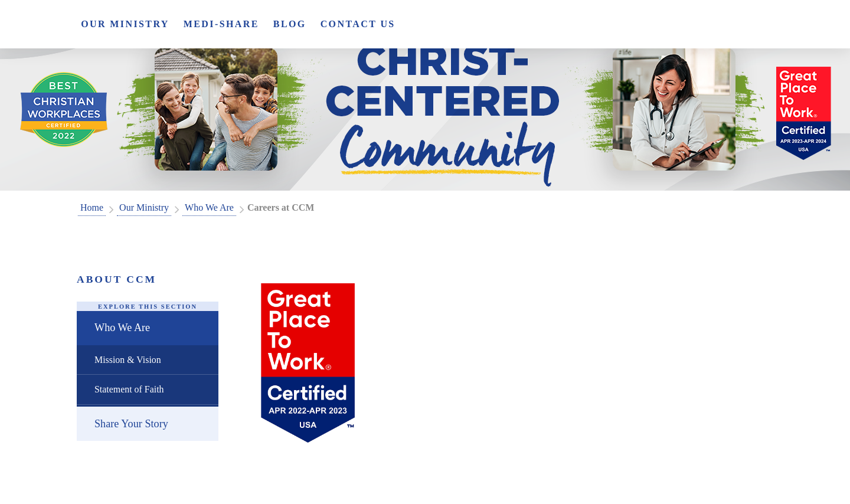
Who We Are (209, 207)
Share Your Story (131, 424)
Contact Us (358, 24)
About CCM (117, 279)
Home (92, 207)
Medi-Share (221, 24)
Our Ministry (125, 24)
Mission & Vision (128, 360)
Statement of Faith (129, 389)
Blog (290, 24)
